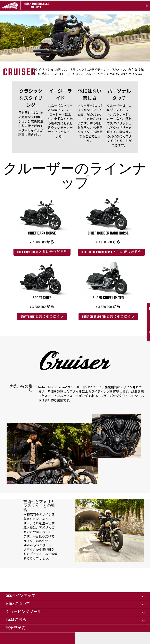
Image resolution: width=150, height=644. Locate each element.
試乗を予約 (16, 628)
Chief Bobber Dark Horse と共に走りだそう (111, 252)
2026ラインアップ (21, 596)
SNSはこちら (16, 620)
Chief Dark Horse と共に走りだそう (42, 252)
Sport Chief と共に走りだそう (42, 317)
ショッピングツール (23, 612)
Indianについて (18, 604)
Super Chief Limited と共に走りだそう (108, 317)
